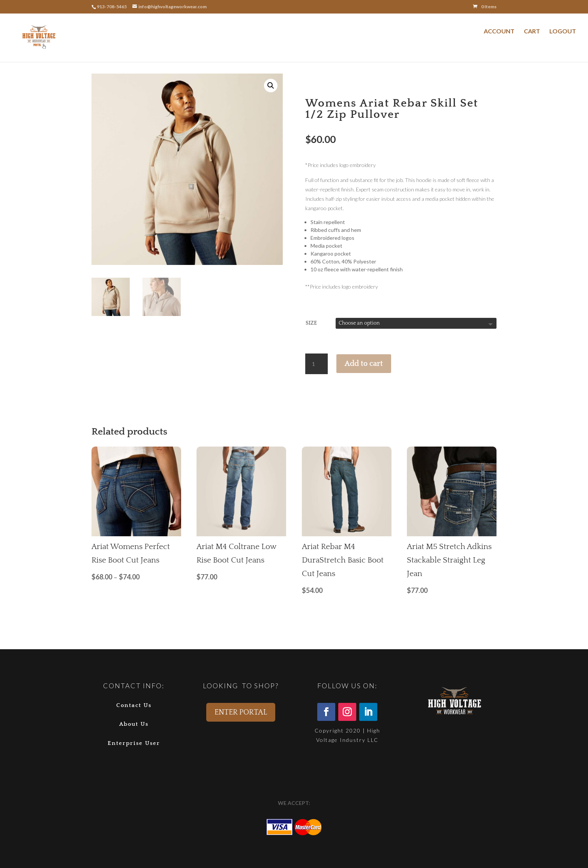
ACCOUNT (499, 31)
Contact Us (134, 705)
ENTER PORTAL (241, 712)
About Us (134, 724)
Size (311, 323)
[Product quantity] (316, 364)
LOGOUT (563, 31)
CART (532, 31)
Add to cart (364, 364)
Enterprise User (134, 743)
